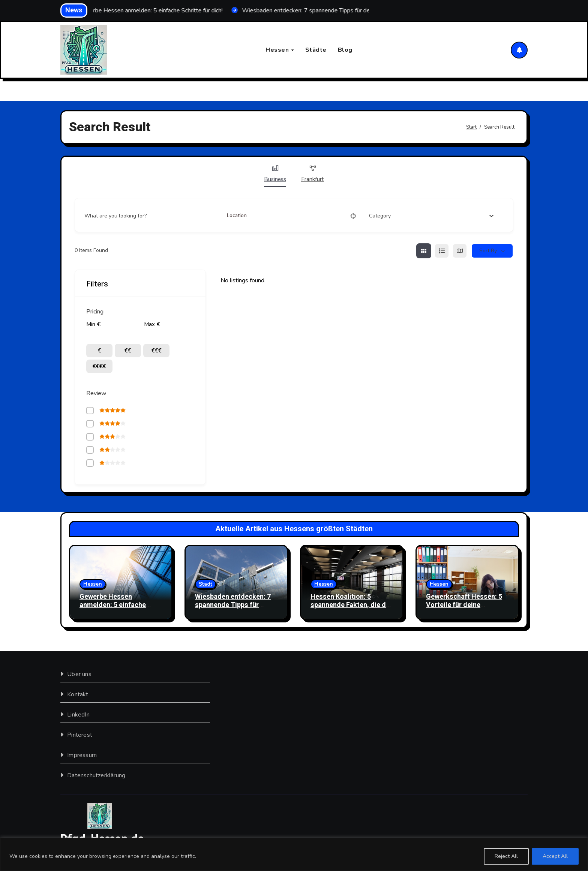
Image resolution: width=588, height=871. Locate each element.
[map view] (460, 251)
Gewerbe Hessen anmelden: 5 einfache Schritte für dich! (113, 605)
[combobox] (431, 216)
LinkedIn (78, 715)
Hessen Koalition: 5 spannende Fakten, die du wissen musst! (350, 605)
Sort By (488, 251)
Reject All (506, 856)
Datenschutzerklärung (96, 775)
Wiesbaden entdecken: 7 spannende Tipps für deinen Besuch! (233, 605)
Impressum (82, 755)
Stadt (205, 584)
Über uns (79, 674)
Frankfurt (313, 174)
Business (275, 174)
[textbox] (380, 216)
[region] (294, 854)
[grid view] (424, 251)
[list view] (442, 251)
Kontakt (78, 694)
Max (149, 324)
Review (96, 393)
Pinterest (80, 735)
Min (91, 324)
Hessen (278, 50)
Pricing (95, 312)
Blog (345, 50)
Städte (316, 50)
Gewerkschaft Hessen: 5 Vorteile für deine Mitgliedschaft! (464, 605)
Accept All (555, 856)
